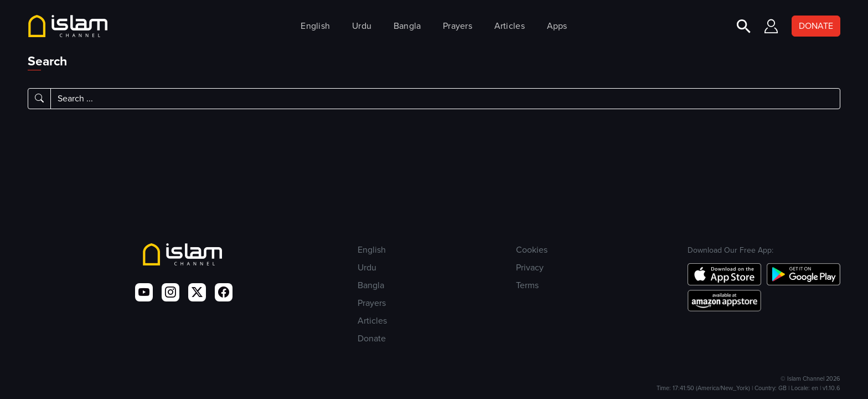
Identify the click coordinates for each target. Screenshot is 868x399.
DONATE (816, 26)
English (315, 26)
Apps (557, 26)
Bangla (407, 26)
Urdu (362, 26)
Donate (372, 338)
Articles (510, 26)
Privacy (530, 267)
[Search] (445, 99)
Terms (527, 285)
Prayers (458, 26)
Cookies (532, 250)
